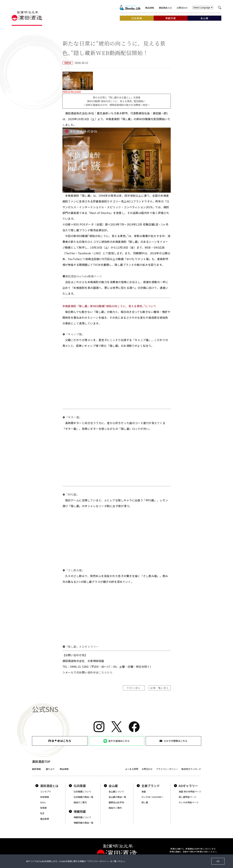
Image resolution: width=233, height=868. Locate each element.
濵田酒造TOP (41, 761)
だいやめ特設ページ (189, 802)
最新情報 (36, 769)
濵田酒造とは (165, 8)
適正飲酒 (45, 819)
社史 (42, 813)
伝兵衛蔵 (77, 786)
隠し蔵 (145, 802)
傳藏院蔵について (82, 817)
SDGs (43, 802)
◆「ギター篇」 (72, 417)
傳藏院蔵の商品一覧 (84, 823)
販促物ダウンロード (191, 769)
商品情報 (150, 8)
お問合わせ (182, 8)
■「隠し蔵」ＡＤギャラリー (81, 647)
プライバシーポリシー (167, 769)
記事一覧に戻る (160, 688)
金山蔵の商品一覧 (117, 797)
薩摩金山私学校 (116, 802)
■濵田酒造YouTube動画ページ (82, 276)
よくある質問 (132, 769)
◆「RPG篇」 (71, 494)
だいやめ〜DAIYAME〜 (152, 797)
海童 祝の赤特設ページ (190, 792)
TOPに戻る (134, 688)
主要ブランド (148, 786)
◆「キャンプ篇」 (74, 334)
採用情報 (45, 797)
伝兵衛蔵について (82, 792)
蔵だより (50, 769)
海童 (144, 792)
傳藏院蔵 (77, 811)
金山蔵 (111, 786)
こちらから (106, 672)
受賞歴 (43, 808)
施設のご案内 (80, 802)
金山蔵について (116, 792)
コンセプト (46, 792)
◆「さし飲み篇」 (74, 570)
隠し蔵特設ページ (187, 797)
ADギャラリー (186, 786)
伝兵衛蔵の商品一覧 (84, 797)
